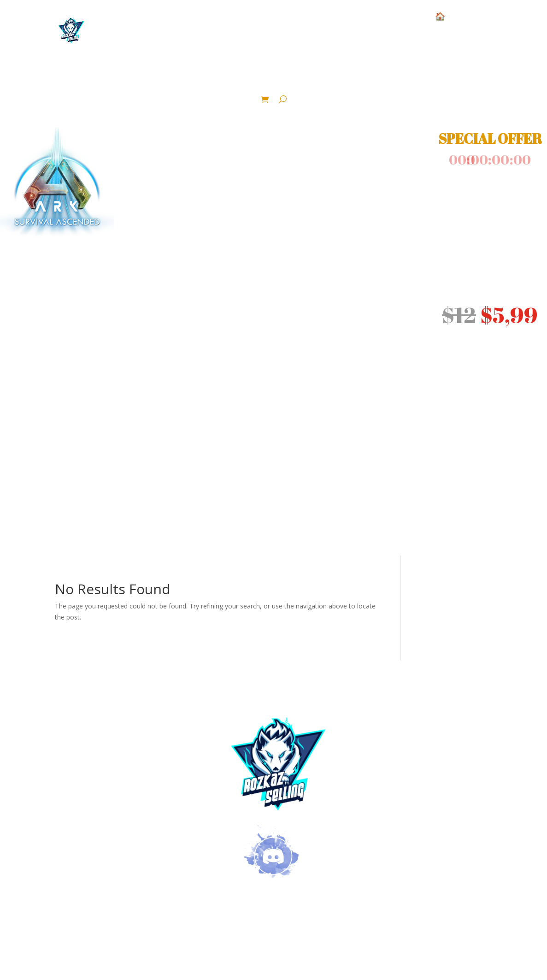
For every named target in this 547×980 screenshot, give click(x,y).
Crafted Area (269, 89)
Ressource (203, 76)
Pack (510, 76)
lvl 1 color (332, 76)
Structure (50, 76)
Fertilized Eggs (401, 76)
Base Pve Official (132, 76)
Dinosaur (267, 76)
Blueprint (467, 76)
